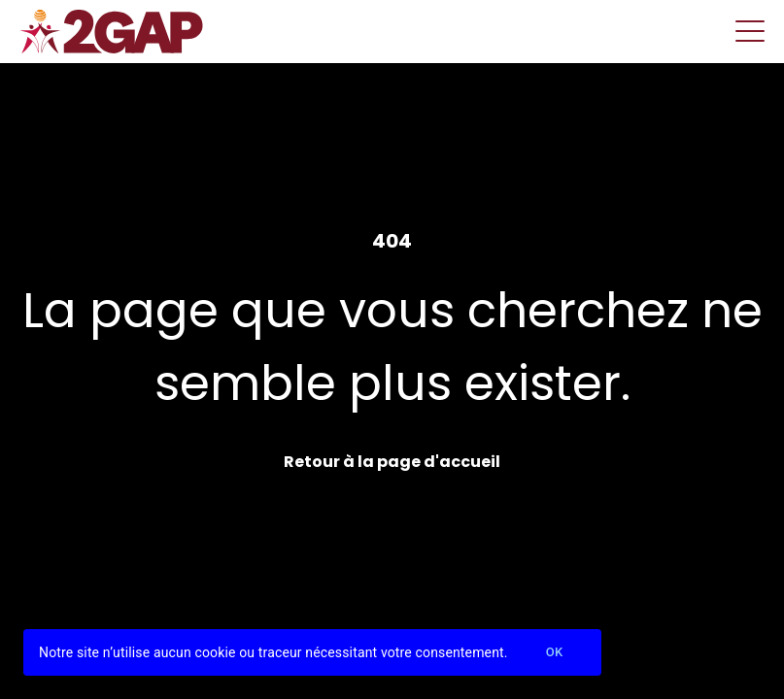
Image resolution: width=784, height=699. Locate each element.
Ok (555, 653)
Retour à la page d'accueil (392, 462)
